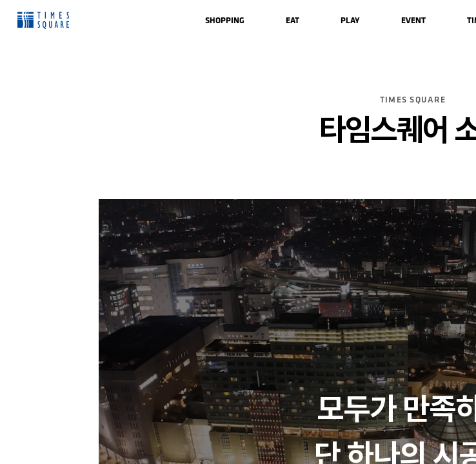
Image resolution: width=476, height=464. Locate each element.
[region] (238, 232)
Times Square (43, 20)
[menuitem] (225, 21)
